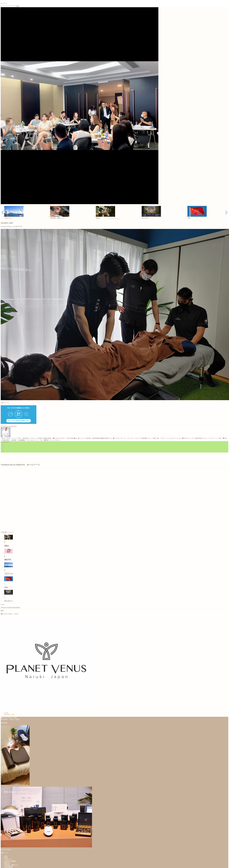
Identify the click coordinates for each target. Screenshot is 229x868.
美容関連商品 (9, 867)
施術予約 (7, 863)
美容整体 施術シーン (11, 865)
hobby (6, 858)
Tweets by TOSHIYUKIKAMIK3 (10, 607)
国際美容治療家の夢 (4, 3)
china (6, 856)
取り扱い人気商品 (11, 861)
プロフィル (8, 859)
